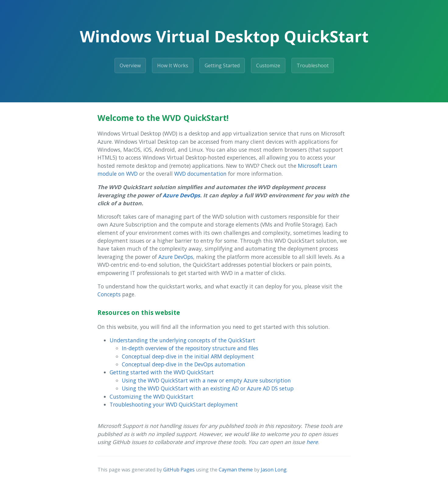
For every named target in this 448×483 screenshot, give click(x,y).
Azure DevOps (181, 195)
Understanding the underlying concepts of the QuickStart (182, 340)
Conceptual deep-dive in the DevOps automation (183, 364)
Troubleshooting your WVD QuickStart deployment (174, 404)
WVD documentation (200, 174)
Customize (268, 65)
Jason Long (274, 470)
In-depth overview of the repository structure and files (190, 348)
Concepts (109, 294)
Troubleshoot (313, 65)
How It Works (173, 65)
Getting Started (222, 65)
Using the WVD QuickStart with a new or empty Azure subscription (206, 380)
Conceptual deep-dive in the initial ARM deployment (188, 356)
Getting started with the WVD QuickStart (162, 372)
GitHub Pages (179, 470)
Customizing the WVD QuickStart (152, 397)
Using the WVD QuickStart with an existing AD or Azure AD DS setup (208, 388)
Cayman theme (236, 470)
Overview (130, 65)
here (312, 442)
